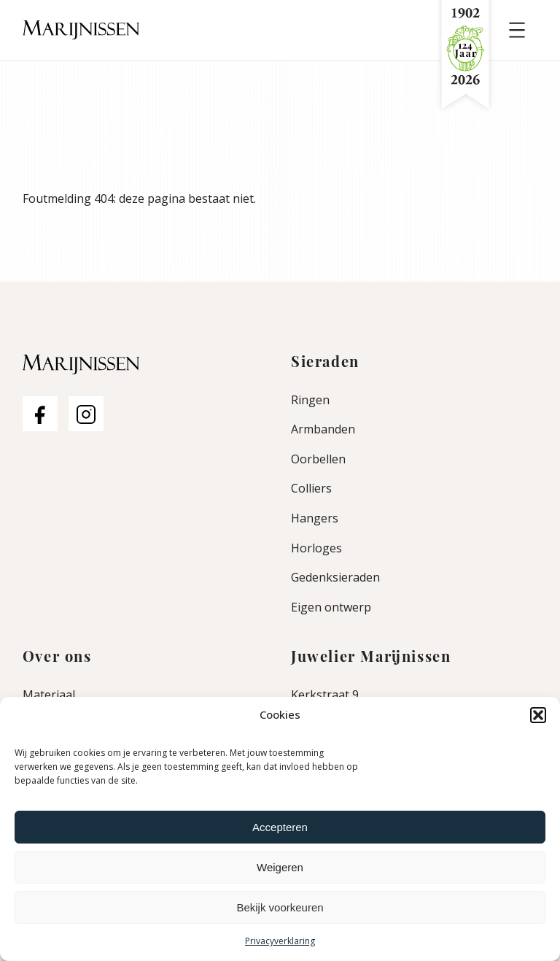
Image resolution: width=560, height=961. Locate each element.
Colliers (311, 488)
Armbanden (323, 429)
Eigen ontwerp (331, 607)
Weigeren (280, 867)
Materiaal (49, 695)
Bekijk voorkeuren (280, 907)
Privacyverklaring (280, 941)
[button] (538, 715)
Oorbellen (318, 459)
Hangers (315, 518)
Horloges (316, 548)
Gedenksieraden (335, 577)
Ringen (310, 400)
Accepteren (280, 827)
